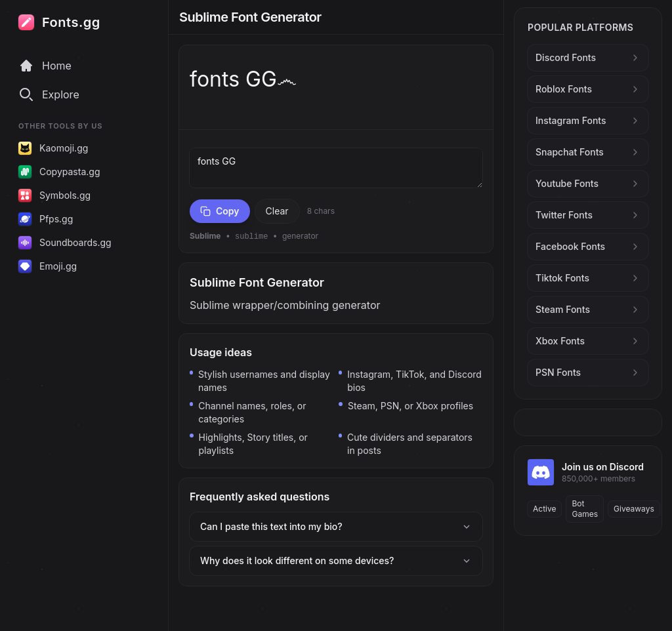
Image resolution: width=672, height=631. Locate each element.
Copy (220, 211)
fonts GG (336, 168)
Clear (277, 211)
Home (45, 66)
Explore (49, 94)
